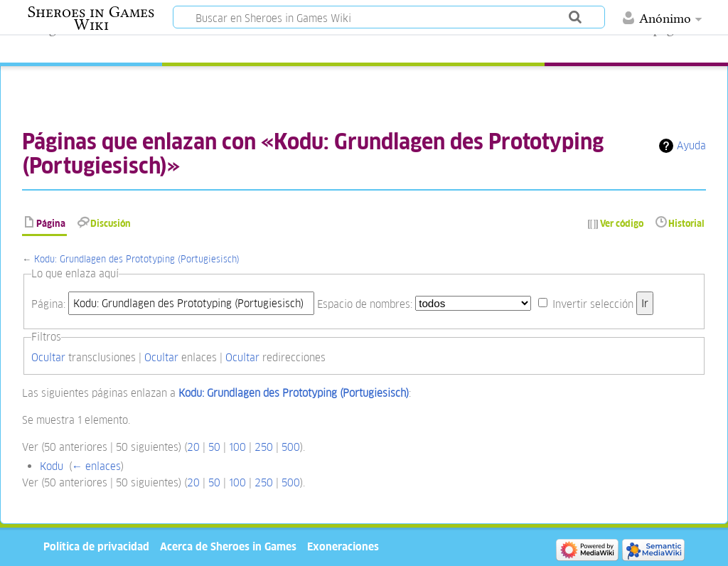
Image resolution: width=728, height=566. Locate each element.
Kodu (52, 466)
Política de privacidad (96, 546)
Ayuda (691, 145)
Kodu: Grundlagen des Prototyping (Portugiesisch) (137, 259)
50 (214, 447)
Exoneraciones (343, 546)
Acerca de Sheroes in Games (228, 546)
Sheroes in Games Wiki (91, 18)
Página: (48, 303)
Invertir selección (593, 303)
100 (237, 447)
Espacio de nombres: (365, 303)
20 (193, 447)
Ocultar (48, 357)
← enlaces (96, 466)
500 (291, 447)
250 (264, 447)
